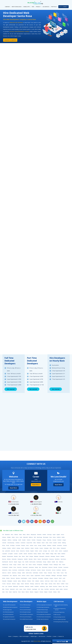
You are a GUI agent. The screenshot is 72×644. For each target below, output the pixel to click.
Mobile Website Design (43, 610)
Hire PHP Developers (26, 607)
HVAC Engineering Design (60, 619)
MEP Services (58, 615)
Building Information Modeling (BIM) (61, 606)
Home (10, 636)
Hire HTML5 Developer (26, 605)
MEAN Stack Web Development (11, 607)
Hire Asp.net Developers (26, 617)
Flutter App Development (43, 619)
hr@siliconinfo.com (36, 481)
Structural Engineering (60, 612)
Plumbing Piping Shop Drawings (62, 622)
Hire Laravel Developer (26, 610)
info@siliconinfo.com (58, 481)
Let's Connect (63, 7)
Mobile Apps (34, 636)
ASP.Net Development (9, 612)
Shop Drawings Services (60, 617)
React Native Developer (43, 612)
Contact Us (61, 636)
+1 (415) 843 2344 (31, 629)
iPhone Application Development (45, 605)
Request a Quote (10, 40)
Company (15, 636)
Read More (13, 488)
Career (55, 636)
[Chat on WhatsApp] (52, 521)
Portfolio (49, 636)
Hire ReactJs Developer (26, 612)
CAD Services (42, 636)
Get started (11, 389)
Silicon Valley (37, 641)
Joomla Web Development (10, 619)
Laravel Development (9, 614)
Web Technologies (24, 636)
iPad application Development (44, 614)
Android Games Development (44, 617)
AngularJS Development (9, 617)
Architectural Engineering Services (60, 609)
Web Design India (8, 610)
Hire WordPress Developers (27, 614)
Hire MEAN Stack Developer (27, 619)
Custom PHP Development (10, 605)
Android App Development (44, 607)
